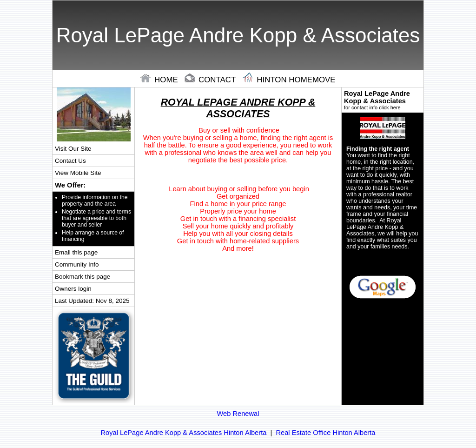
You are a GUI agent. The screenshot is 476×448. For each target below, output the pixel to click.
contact (211, 80)
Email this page (76, 252)
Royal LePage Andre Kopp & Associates (383, 100)
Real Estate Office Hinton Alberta (325, 433)
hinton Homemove (289, 80)
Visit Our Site (73, 149)
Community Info (77, 264)
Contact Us (70, 161)
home (160, 80)
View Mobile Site (78, 173)
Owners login (73, 289)
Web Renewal (238, 414)
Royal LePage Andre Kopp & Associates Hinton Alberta (184, 433)
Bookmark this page (83, 277)
